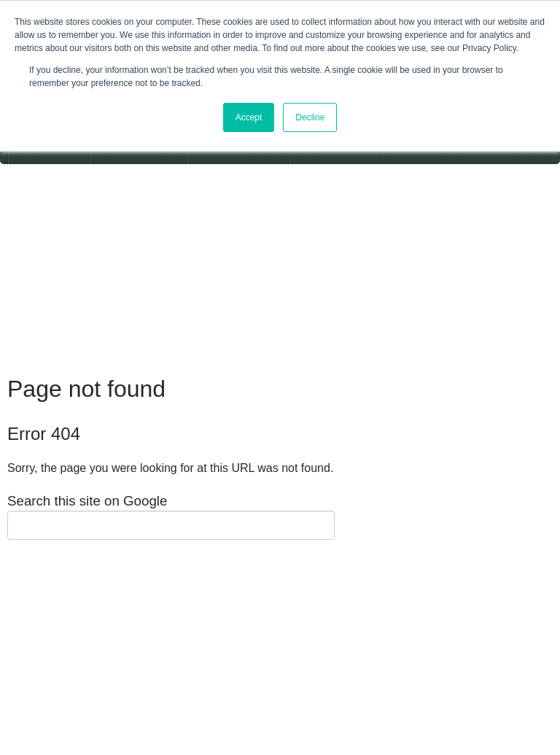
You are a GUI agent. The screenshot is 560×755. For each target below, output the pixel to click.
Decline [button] (310, 117)
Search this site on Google (87, 501)
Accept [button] (249, 117)
